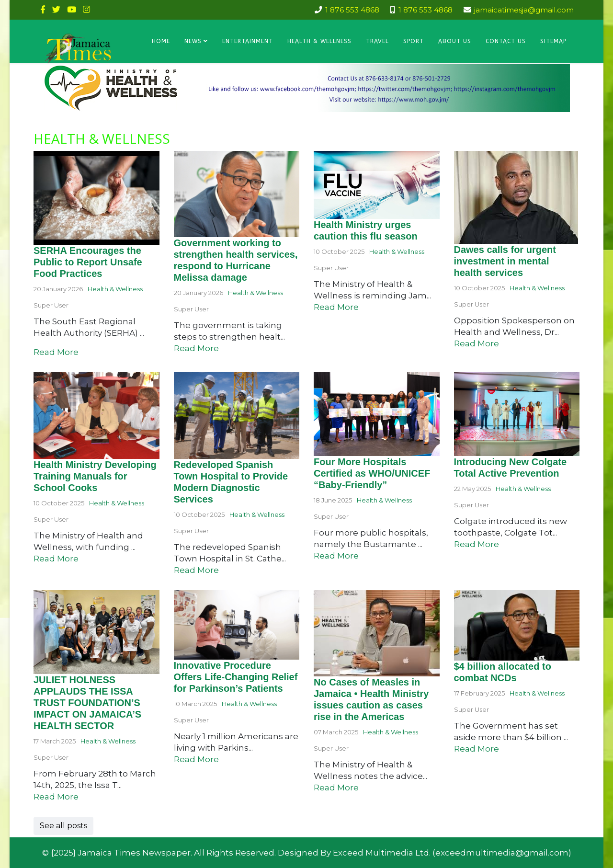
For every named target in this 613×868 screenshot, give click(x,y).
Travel (377, 41)
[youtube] (72, 10)
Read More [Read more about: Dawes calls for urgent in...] (477, 343)
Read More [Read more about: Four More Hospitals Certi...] (336, 556)
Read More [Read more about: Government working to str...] (196, 348)
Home (161, 41)
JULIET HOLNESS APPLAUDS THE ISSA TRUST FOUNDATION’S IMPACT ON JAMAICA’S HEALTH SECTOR (87, 703)
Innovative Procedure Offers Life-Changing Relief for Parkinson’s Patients (236, 677)
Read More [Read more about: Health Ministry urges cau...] (336, 307)
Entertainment (248, 41)
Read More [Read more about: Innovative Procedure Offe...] (196, 759)
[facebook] (43, 10)
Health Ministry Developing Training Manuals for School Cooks (95, 476)
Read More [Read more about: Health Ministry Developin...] (56, 559)
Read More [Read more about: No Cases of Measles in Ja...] (336, 788)
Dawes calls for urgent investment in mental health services (505, 261)
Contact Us (506, 41)
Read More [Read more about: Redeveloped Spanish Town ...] (196, 570)
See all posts (63, 826)
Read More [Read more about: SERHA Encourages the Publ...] (56, 352)
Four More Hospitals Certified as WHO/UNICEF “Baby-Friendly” (372, 473)
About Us (455, 41)
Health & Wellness (319, 41)
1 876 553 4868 (352, 10)
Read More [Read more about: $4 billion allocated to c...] (477, 749)
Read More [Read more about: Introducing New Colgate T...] (477, 544)
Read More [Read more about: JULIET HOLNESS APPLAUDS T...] (56, 797)
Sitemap (553, 41)
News (193, 41)
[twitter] (56, 10)
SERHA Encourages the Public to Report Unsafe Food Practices (88, 262)
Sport (414, 41)
